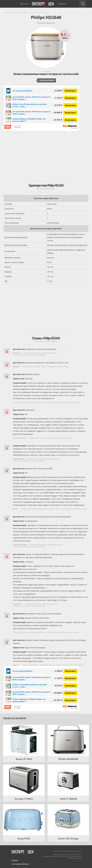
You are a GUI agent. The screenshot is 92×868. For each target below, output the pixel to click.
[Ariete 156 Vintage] (68, 820)
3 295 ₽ (58, 91)
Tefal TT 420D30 (68, 799)
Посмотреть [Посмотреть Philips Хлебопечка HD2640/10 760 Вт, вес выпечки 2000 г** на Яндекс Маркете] (70, 120)
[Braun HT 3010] (24, 740)
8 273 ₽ (58, 105)
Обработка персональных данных (70, 856)
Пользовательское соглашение (63, 854)
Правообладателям (75, 858)
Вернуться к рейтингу (46, 80)
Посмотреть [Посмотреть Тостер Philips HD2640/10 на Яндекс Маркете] (70, 91)
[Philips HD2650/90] (68, 740)
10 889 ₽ (57, 112)
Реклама (15, 861)
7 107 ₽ (58, 98)
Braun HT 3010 (24, 759)
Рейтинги (25, 4)
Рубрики (62, 4)
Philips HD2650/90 (68, 759)
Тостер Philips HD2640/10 (22, 91)
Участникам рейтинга (20, 864)
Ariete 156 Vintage (68, 839)
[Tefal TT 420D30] (68, 780)
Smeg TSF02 (24, 839)
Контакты (78, 851)
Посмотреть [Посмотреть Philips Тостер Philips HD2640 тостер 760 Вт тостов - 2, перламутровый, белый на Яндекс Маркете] (70, 105)
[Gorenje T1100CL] (24, 780)
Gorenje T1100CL (24, 799)
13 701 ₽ (57, 120)
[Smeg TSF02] (24, 820)
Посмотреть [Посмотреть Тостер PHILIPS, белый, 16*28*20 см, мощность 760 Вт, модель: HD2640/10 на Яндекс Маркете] (70, 98)
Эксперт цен (43, 4)
